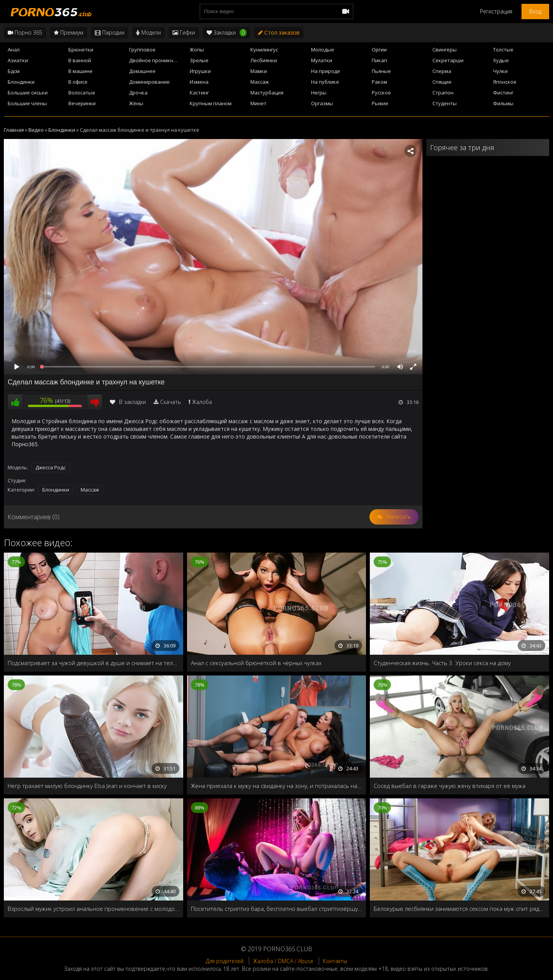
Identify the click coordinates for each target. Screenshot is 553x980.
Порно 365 (25, 32)
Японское (505, 82)
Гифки (184, 32)
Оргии (379, 50)
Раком (379, 82)
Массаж (260, 82)
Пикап (379, 60)
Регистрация (496, 11)
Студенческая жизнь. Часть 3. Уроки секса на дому (442, 663)
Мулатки (322, 60)
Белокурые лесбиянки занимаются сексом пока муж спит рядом (459, 909)
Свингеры (445, 50)
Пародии (110, 32)
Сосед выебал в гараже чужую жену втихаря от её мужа (450, 786)
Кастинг (199, 93)
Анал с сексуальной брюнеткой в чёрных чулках (256, 663)
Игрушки (200, 71)
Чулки (500, 71)
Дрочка (138, 93)
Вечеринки (82, 103)
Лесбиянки (264, 60)
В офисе (78, 82)
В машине (80, 71)
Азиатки (18, 60)
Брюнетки (81, 50)
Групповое (142, 50)
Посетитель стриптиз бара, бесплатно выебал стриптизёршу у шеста (277, 909)
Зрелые (199, 60)
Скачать (171, 402)
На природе (326, 71)
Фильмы (503, 103)
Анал (14, 50)
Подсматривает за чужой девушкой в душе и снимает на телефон (94, 663)
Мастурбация (267, 93)
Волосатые (82, 93)
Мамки (259, 71)
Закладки (227, 33)
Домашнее (142, 71)
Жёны (136, 103)
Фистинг (503, 93)
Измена (199, 82)
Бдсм (14, 71)
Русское (381, 93)
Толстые (503, 50)
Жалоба (202, 402)
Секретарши (448, 60)
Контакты (335, 961)
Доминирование (149, 82)
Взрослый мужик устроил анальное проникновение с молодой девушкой (94, 909)
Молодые (323, 50)
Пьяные (381, 71)
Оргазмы (322, 103)
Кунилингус (264, 50)
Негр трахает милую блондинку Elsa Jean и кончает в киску (87, 786)
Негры (319, 93)
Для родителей (225, 961)
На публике (325, 82)
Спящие (442, 82)
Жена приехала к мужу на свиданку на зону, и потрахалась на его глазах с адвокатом (277, 786)
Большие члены (27, 103)
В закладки (128, 402)
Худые (501, 60)
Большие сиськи (28, 93)
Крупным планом (211, 103)
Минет (258, 103)
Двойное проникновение (157, 60)
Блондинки (21, 82)
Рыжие (380, 103)
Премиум (69, 32)
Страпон (443, 93)
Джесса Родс (50, 467)
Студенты (445, 103)
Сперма (442, 71)
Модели (148, 32)
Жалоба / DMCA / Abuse (283, 961)
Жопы (197, 50)
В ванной (80, 60)
